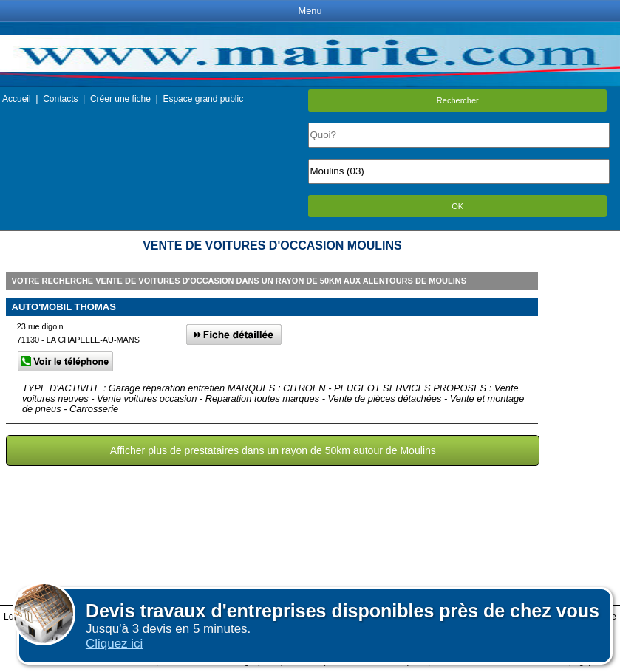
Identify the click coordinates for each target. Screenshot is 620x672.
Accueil (17, 99)
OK (457, 206)
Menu (310, 11)
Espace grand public (203, 99)
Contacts (60, 99)
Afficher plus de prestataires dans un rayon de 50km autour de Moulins (273, 450)
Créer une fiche (120, 99)
